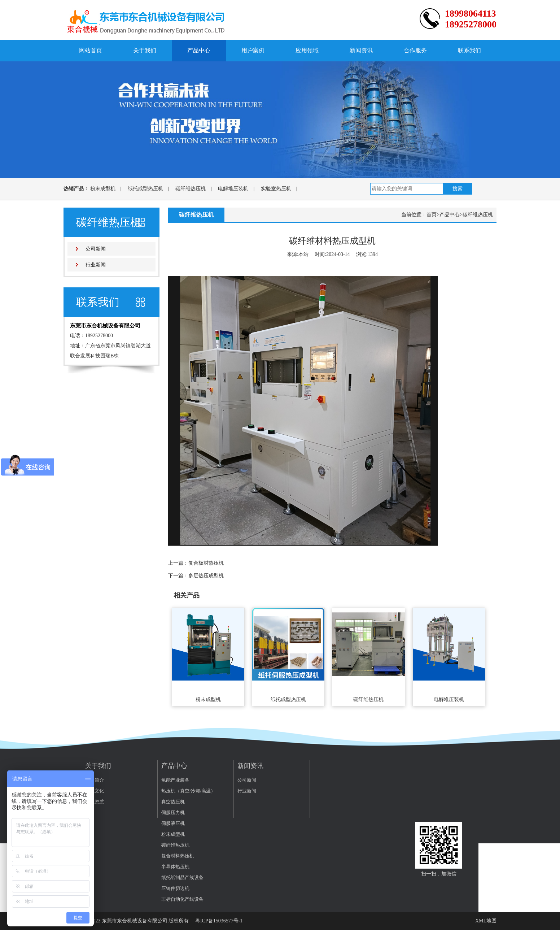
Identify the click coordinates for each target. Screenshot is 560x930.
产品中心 (199, 50)
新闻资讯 (361, 50)
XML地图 (486, 921)
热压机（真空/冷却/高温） (188, 791)
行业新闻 (96, 265)
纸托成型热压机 (145, 189)
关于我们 (145, 50)
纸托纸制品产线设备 (182, 877)
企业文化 (95, 791)
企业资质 (95, 802)
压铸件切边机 (175, 888)
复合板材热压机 (206, 563)
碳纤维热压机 (191, 189)
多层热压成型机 (206, 576)
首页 (432, 215)
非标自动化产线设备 (182, 899)
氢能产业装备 (175, 780)
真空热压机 (173, 802)
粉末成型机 (103, 189)
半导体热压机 (175, 867)
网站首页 (91, 50)
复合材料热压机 (178, 856)
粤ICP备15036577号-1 (219, 921)
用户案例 (253, 50)
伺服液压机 (173, 823)
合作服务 (415, 50)
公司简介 (95, 780)
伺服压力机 (173, 812)
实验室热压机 (276, 189)
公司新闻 (96, 249)
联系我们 (469, 50)
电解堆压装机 (233, 189)
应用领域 (307, 50)
